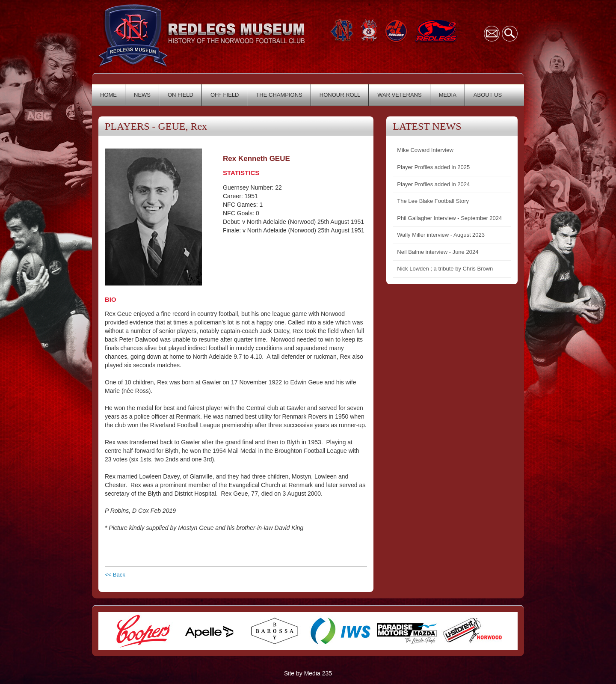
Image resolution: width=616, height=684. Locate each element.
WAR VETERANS (400, 95)
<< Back (115, 575)
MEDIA (448, 95)
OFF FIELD (225, 95)
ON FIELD (181, 95)
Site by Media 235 (308, 673)
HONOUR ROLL (340, 95)
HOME (108, 95)
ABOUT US (488, 95)
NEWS (142, 95)
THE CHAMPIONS (279, 95)
